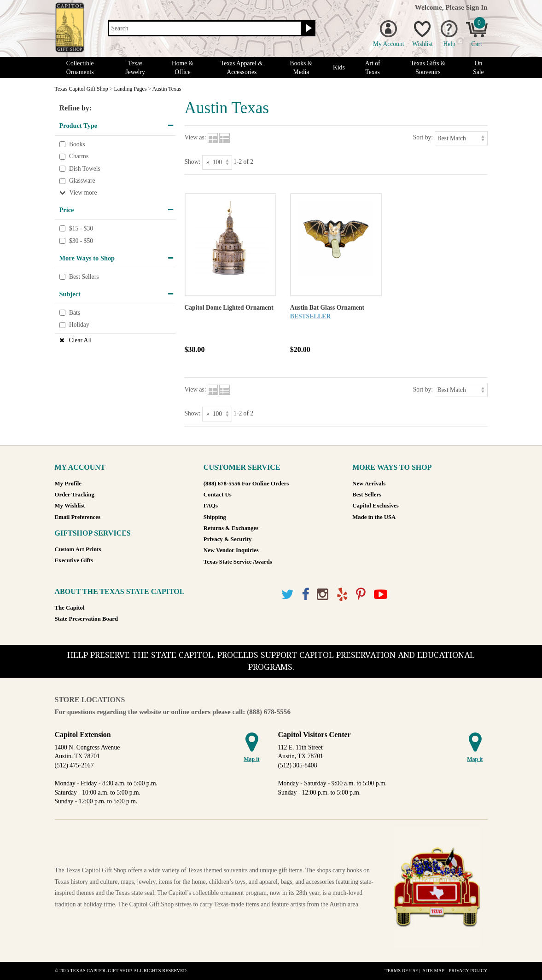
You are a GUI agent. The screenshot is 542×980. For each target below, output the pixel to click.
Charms (79, 156)
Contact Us (218, 495)
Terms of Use (401, 971)
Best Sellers (84, 277)
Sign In (477, 7)
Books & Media (301, 68)
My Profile (68, 484)
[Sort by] (461, 138)
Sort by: (423, 137)
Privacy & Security (227, 539)
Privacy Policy (468, 971)
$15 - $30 (81, 228)
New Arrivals (369, 484)
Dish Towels (85, 169)
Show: (193, 162)
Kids (339, 67)
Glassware (82, 181)
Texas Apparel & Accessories (242, 68)
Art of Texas (373, 68)
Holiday (79, 325)
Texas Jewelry (135, 68)
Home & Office (183, 68)
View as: (195, 137)
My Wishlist (70, 506)
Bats (75, 313)
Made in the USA (374, 517)
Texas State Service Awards (238, 562)
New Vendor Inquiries (231, 550)
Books (77, 144)
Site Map (434, 971)
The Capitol (70, 608)
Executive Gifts (74, 560)
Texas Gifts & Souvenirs (428, 68)
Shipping (215, 517)
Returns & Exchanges (231, 528)
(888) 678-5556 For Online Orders (246, 484)
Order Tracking (75, 495)
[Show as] (217, 162)
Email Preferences (78, 517)
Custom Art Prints (78, 549)
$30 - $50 (81, 241)
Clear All (80, 340)
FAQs (211, 506)
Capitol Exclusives (376, 506)
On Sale (478, 68)
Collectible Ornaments (80, 68)
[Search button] (307, 29)
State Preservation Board (87, 619)
